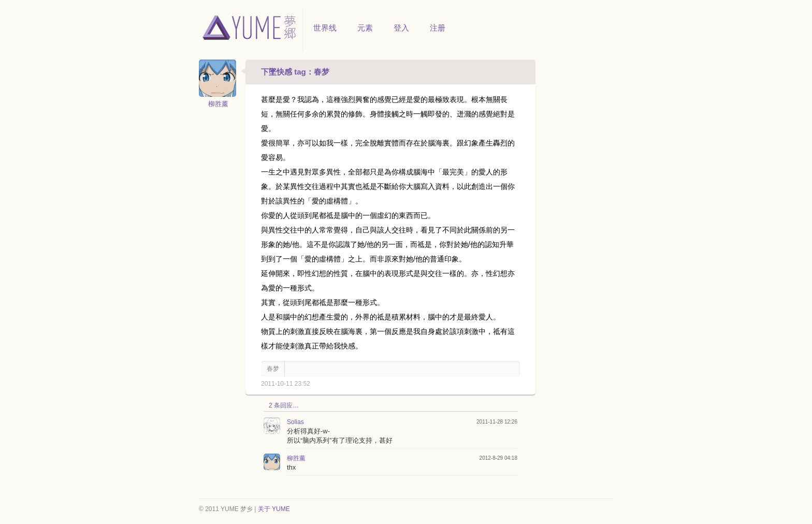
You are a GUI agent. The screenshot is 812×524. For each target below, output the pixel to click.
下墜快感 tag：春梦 (295, 72)
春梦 (273, 369)
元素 (365, 28)
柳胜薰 (218, 104)
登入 (401, 28)
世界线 (325, 28)
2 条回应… (284, 405)
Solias (295, 422)
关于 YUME (274, 509)
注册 (438, 28)
